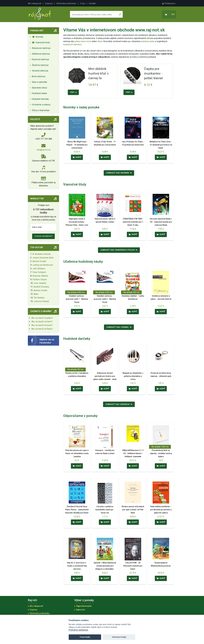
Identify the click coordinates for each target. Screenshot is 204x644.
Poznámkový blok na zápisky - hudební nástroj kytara (161, 453)
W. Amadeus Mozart (42, 254)
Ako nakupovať (35, 3)
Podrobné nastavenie (78, 630)
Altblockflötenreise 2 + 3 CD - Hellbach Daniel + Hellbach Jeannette (133, 453)
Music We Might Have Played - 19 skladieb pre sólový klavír (77, 145)
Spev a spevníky (39, 82)
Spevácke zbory (39, 88)
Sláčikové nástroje (41, 54)
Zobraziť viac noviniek (119, 173)
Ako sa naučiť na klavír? (42, 322)
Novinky (38, 37)
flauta (100, 41)
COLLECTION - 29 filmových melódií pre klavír (133, 566)
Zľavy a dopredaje (41, 110)
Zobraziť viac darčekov (119, 404)
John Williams (39, 269)
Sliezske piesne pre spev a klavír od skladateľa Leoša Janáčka (77, 453)
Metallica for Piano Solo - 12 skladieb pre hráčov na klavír (161, 145)
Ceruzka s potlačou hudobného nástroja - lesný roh (105, 510)
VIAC (73, 92)
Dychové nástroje (40, 59)
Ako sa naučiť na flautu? (42, 329)
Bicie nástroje (39, 76)
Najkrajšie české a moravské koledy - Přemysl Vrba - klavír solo (77, 222)
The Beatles (39, 298)
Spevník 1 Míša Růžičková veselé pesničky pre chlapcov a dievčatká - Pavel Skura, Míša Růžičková (105, 569)
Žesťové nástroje (40, 65)
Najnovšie (81, 610)
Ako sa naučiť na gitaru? (42, 318)
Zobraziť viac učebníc (119, 327)
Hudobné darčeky (40, 99)
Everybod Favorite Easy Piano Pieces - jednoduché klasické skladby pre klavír (77, 510)
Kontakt (92, 3)
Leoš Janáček (40, 283)
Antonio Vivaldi (40, 290)
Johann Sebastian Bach (43, 258)
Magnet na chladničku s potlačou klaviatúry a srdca (133, 376)
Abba (36, 294)
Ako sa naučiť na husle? (42, 325)
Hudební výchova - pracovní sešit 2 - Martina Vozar (105, 299)
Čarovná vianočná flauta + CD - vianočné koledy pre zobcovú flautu (161, 222)
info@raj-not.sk (44, 150)
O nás (82, 3)
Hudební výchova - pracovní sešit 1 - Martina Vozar (77, 299)
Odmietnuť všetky (119, 637)
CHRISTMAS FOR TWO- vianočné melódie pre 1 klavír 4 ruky (133, 222)
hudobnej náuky (147, 41)
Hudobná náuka (39, 93)
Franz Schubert (39, 272)
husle (89, 41)
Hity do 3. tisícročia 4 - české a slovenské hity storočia (77, 566)
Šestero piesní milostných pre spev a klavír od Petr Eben (133, 510)
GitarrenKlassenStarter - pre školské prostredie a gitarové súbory (161, 510)
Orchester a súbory (41, 105)
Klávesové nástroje (41, 48)
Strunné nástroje (40, 71)
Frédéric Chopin (40, 279)
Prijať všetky (85, 637)
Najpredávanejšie (84, 606)
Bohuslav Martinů (40, 276)
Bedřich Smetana (41, 287)
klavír (83, 41)
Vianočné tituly (41, 42)
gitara (77, 41)
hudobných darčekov (72, 44)
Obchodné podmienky (66, 3)
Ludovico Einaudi (41, 301)
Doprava (49, 3)
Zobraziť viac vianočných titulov (119, 250)
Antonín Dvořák (39, 261)
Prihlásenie (169, 3)
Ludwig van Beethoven (43, 265)
